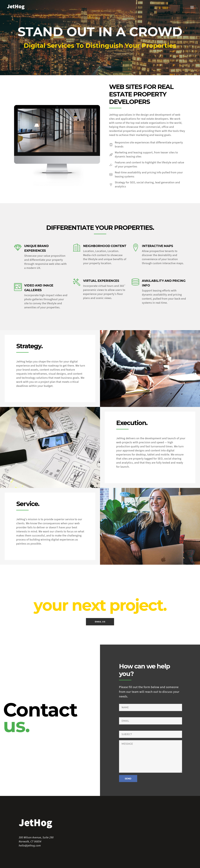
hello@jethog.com (30, 846)
